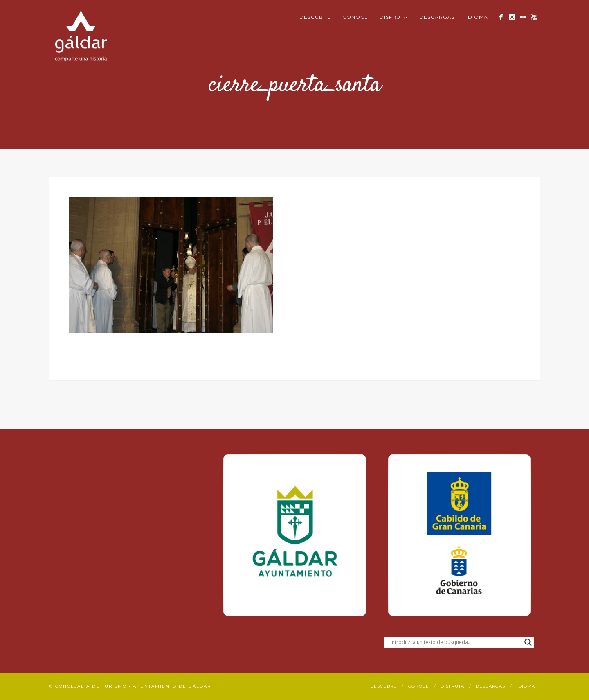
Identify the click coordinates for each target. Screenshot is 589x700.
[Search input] (455, 642)
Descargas (437, 17)
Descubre (315, 17)
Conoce (355, 17)
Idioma (477, 17)
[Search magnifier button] (528, 642)
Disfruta (394, 17)
